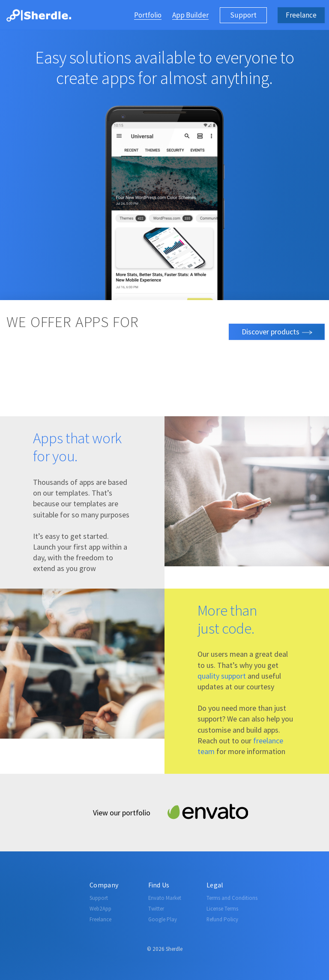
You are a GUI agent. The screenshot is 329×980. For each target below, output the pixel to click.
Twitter (156, 908)
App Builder (190, 16)
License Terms (222, 908)
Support (243, 15)
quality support (222, 676)
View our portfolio (122, 813)
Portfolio (148, 16)
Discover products (277, 332)
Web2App (100, 908)
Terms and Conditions (232, 898)
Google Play (163, 919)
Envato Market (165, 898)
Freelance (301, 15)
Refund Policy (222, 919)
